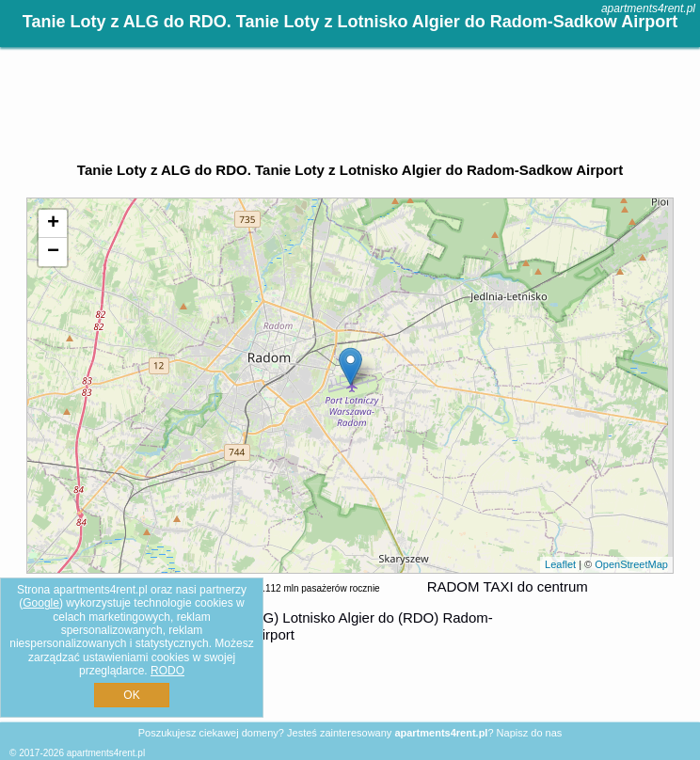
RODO (167, 671)
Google (41, 603)
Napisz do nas (530, 733)
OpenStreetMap (631, 564)
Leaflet (560, 564)
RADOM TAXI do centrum (508, 586)
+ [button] (53, 224)
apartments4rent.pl (648, 8)
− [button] (53, 252)
